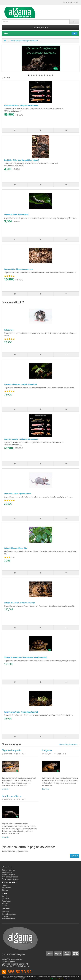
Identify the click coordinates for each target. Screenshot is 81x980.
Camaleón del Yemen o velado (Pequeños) (20, 385)
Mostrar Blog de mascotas (69, 744)
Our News (5, 899)
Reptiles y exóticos (12, 796)
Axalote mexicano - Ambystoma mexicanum (21, 106)
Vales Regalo (6, 901)
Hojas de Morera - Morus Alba (16, 548)
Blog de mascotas (8, 870)
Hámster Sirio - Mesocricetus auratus (19, 269)
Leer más (6, 789)
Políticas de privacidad (10, 877)
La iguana (47, 750)
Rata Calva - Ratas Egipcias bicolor (17, 494)
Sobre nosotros (7, 872)
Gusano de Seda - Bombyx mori (16, 215)
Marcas (4, 896)
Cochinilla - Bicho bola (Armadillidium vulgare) (21, 160)
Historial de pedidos (9, 914)
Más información (63, 979)
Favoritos (5, 916)
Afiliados (5, 903)
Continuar (75, 856)
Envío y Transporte (9, 875)
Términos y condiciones (10, 879)
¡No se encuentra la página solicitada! (24, 41)
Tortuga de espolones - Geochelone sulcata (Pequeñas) (25, 657)
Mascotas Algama (17, 955)
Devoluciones (7, 888)
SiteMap (5, 890)
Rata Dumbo (9, 330)
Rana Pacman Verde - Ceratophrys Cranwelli (21, 712)
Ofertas (5, 906)
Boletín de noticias (8, 919)
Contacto (5, 885)
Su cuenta (5, 912)
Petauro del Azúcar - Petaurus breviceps (20, 603)
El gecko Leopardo (11, 750)
